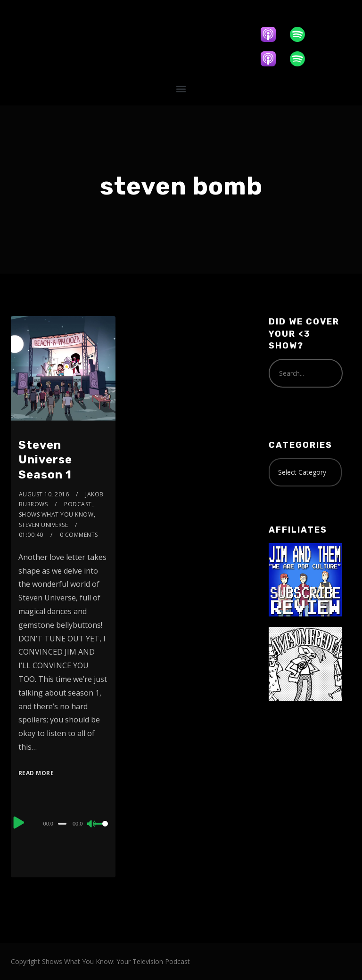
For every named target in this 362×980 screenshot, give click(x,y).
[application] (63, 823)
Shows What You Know (56, 514)
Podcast (78, 504)
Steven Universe (44, 525)
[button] (181, 88)
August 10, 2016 (44, 494)
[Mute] (92, 825)
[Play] (19, 822)
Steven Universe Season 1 (45, 460)
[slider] (62, 824)
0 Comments (79, 535)
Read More (36, 773)
